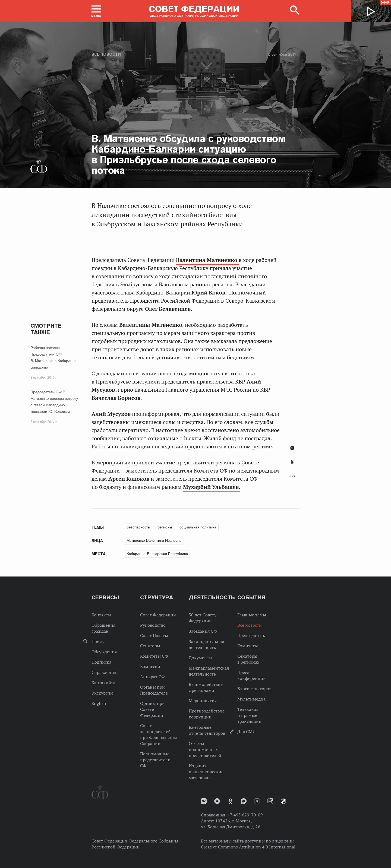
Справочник (104, 672)
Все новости (106, 54)
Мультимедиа (251, 699)
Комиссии (150, 666)
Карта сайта (103, 683)
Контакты (101, 615)
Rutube (270, 801)
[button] (96, 11)
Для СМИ (247, 731)
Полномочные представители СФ (155, 760)
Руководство (153, 625)
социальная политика (198, 527)
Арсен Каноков (130, 479)
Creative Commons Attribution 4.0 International (248, 847)
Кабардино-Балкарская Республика (157, 554)
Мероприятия (203, 701)
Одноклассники (292, 462)
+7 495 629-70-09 (245, 815)
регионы (165, 527)
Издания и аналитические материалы (206, 772)
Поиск (98, 641)
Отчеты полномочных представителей (205, 749)
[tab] (292, 465)
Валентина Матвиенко (207, 260)
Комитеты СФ (154, 656)
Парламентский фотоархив (283, 801)
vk (204, 801)
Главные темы (252, 615)
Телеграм (257, 801)
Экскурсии (102, 693)
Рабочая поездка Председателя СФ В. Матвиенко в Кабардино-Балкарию (54, 357)
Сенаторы (150, 646)
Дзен (217, 801)
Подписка (101, 662)
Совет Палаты (154, 635)
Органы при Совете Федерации (152, 709)
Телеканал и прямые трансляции (249, 715)
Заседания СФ (203, 631)
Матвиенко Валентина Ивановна (154, 540)
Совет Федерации (158, 615)
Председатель (251, 635)
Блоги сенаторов (254, 689)
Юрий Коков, (210, 293)
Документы (201, 658)
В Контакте (292, 448)
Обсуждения (104, 652)
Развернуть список (292, 476)
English (99, 703)
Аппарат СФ (152, 677)
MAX (244, 801)
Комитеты (248, 646)
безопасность (138, 527)
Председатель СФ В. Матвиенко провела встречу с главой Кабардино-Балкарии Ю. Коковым (54, 402)
